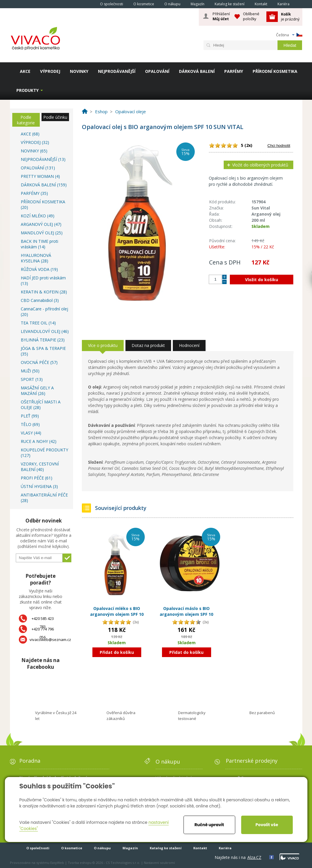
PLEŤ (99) (30, 416)
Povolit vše (267, 825)
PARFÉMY (234, 71)
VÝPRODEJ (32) (35, 142)
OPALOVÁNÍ (157, 71)
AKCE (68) (30, 134)
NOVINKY (79, 71)
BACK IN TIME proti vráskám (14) (39, 244)
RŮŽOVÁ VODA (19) (39, 269)
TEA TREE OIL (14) (38, 323)
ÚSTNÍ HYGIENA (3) (39, 486)
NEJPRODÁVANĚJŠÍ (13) (43, 159)
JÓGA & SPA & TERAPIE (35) (43, 351)
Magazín (198, 4)
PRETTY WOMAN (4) (40, 176)
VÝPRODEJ (50, 71)
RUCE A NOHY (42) (39, 441)
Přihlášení (221, 16)
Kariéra (283, 4)
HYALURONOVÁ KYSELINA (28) (36, 258)
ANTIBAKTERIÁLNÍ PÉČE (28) (44, 498)
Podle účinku (55, 117)
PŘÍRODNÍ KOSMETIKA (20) (43, 204)
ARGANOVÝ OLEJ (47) (41, 224)
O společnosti (112, 4)
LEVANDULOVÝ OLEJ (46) (45, 331)
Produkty (27, 90)
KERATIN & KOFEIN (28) (44, 292)
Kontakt (261, 4)
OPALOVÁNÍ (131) (38, 168)
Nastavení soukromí (159, 863)
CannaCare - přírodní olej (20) (44, 312)
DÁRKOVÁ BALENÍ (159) (44, 185)
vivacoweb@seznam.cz (50, 640)
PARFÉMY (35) (34, 193)
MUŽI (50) (30, 371)
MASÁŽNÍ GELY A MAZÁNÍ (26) (37, 391)
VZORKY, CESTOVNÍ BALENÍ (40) (40, 467)
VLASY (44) (31, 433)
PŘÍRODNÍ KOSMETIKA (275, 71)
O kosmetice (144, 4)
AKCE (25, 71)
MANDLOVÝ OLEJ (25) (42, 233)
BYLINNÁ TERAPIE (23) (43, 340)
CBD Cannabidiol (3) (40, 300)
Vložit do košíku (262, 280)
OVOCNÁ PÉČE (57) (39, 362)
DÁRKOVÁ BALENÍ (197, 71)
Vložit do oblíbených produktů (260, 165)
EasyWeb (57, 863)
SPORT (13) (32, 379)
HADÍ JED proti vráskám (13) (43, 281)
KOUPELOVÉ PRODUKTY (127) (44, 453)
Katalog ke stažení (230, 4)
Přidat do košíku (117, 652)
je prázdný (290, 17)
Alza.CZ (254, 857)
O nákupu (172, 4)
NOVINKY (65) (34, 151)
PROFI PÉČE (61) (37, 478)
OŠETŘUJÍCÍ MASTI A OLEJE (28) (41, 405)
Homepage (87, 4)
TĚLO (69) (30, 424)
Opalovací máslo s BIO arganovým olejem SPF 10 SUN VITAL (186, 614)
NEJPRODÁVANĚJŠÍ (117, 71)
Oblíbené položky (251, 16)
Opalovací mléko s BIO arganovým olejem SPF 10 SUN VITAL (117, 614)
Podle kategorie (26, 120)
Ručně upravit (209, 825)
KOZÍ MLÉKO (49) (38, 216)
